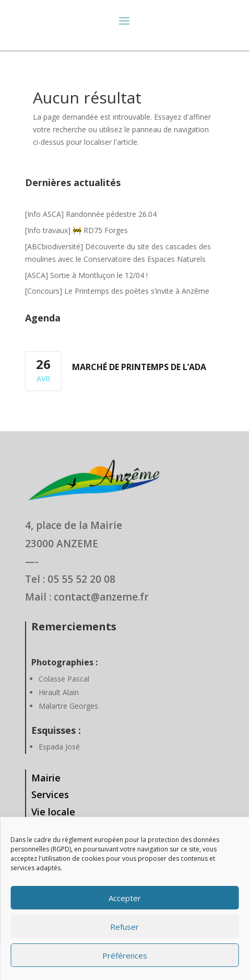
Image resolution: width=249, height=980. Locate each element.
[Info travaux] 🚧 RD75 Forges (76, 230)
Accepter (125, 898)
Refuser (124, 927)
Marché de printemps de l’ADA (139, 367)
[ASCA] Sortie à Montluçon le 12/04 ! (86, 275)
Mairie (46, 778)
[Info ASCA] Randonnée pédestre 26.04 (91, 214)
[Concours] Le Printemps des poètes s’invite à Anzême (117, 291)
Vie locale (53, 812)
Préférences (125, 955)
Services (50, 794)
